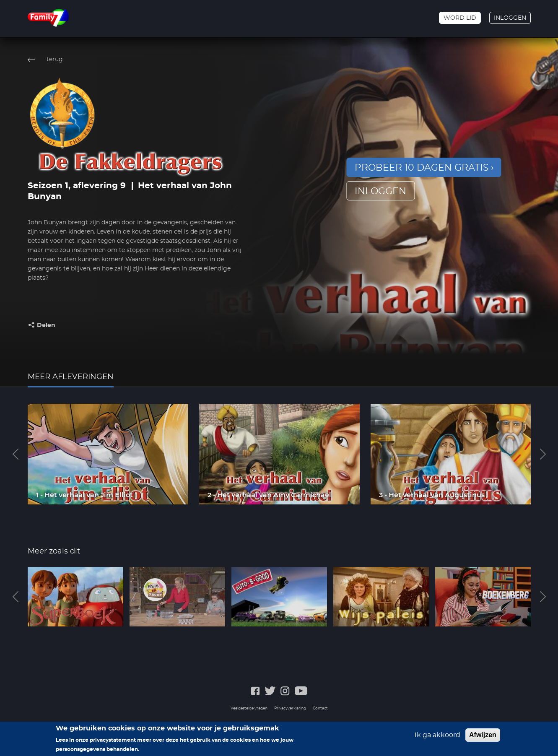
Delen (46, 325)
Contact (320, 708)
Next (543, 454)
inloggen (380, 191)
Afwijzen (483, 737)
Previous (16, 454)
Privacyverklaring (290, 708)
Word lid (460, 18)
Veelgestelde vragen (249, 708)
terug (55, 60)
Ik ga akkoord (437, 737)
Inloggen (510, 18)
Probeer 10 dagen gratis (422, 168)
